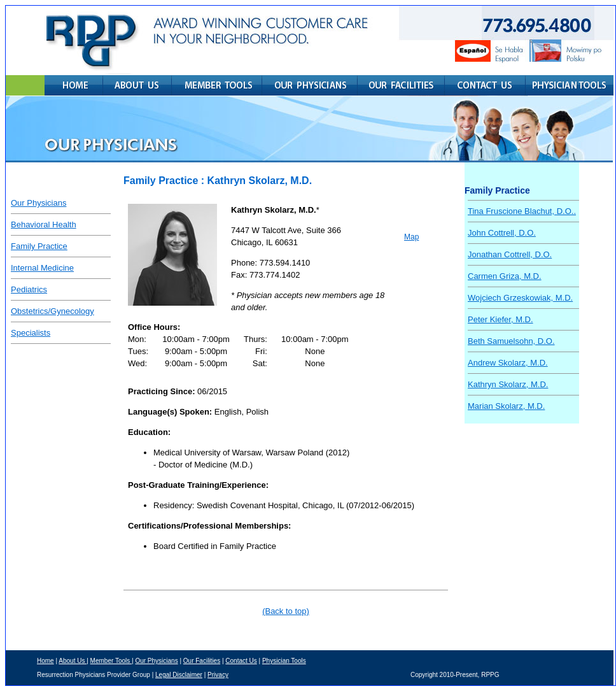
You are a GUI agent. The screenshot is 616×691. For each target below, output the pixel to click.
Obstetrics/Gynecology (52, 311)
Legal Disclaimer (179, 675)
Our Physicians (38, 203)
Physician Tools (284, 661)
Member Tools (111, 661)
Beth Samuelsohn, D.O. (511, 341)
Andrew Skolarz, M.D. (508, 363)
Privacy (218, 675)
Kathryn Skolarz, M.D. (508, 384)
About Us (73, 661)
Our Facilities (202, 661)
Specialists (31, 333)
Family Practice (39, 246)
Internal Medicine (42, 268)
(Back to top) (286, 611)
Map (411, 237)
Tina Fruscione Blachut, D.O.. (522, 211)
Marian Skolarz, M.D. (506, 406)
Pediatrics (29, 289)
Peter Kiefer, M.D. (500, 319)
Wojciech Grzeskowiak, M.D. (520, 298)
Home (45, 661)
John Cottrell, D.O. (502, 233)
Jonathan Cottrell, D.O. (510, 254)
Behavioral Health (44, 224)
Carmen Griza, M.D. (505, 276)
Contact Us (241, 661)
